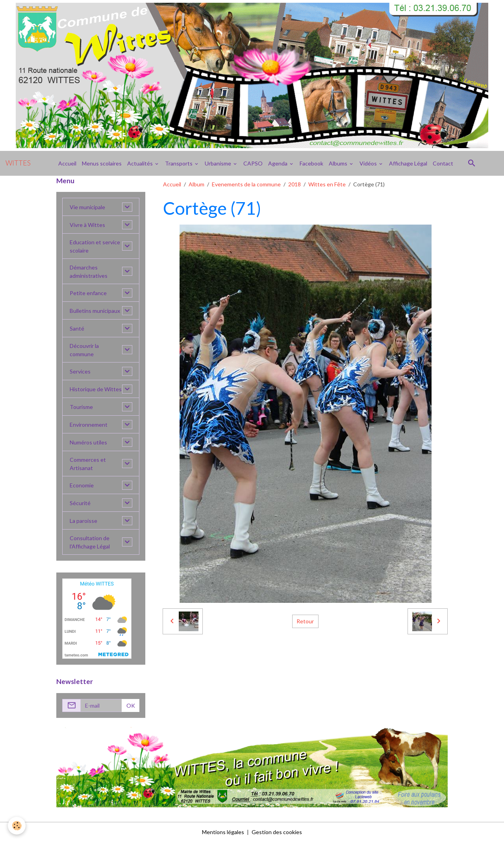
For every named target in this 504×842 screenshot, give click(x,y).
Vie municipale (87, 207)
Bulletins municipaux (95, 311)
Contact (443, 163)
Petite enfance (88, 293)
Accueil (67, 163)
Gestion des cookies (277, 832)
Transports (179, 163)
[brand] (18, 163)
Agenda (278, 163)
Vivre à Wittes (87, 225)
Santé (77, 328)
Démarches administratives (89, 271)
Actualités (141, 163)
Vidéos (369, 163)
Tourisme (81, 407)
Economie (82, 485)
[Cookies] (17, 826)
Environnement (89, 425)
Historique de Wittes (96, 389)
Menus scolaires (102, 163)
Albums (339, 163)
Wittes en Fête (327, 184)
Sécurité (80, 503)
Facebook (311, 163)
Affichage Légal (408, 163)
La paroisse (83, 521)
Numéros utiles (88, 442)
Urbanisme (219, 163)
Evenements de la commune (246, 184)
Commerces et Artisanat (88, 464)
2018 (295, 184)
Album (196, 184)
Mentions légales (223, 832)
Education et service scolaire (95, 246)
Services (80, 371)
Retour (305, 621)
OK (131, 705)
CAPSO (253, 163)
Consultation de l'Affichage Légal (90, 542)
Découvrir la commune (84, 350)
